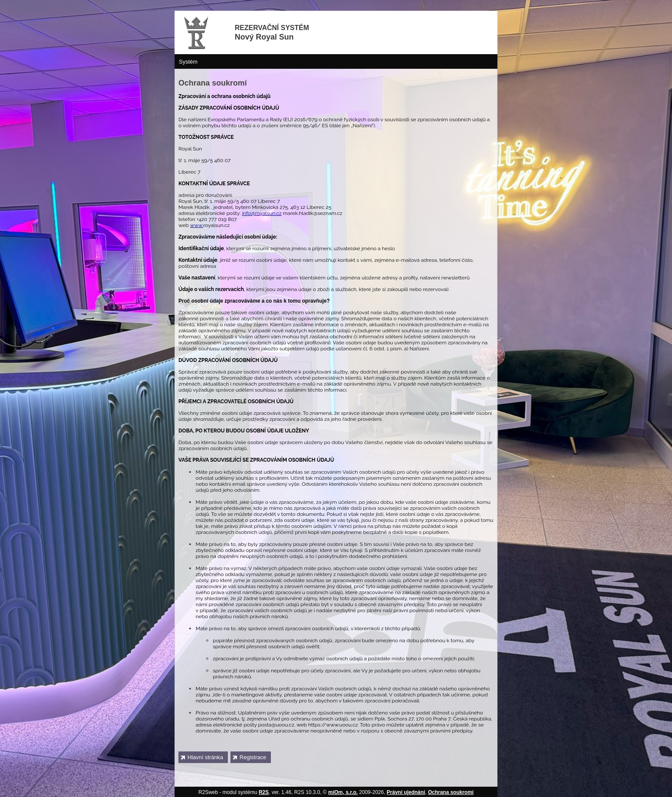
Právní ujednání (406, 792)
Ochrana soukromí (451, 792)
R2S (264, 792)
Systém (188, 62)
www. (197, 225)
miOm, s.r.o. (343, 792)
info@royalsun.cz (262, 213)
